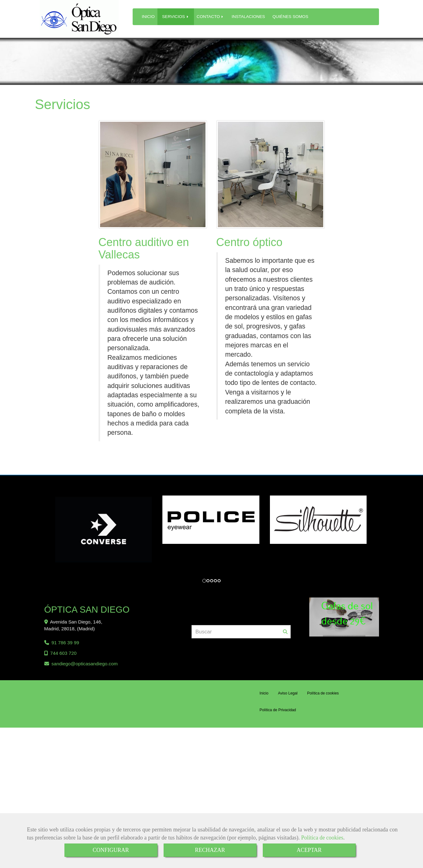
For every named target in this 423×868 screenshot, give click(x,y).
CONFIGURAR (111, 850)
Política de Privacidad (278, 711)
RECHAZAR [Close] (210, 850)
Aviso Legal (288, 694)
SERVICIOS (176, 17)
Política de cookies (322, 838)
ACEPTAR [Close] (309, 850)
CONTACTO (211, 17)
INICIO (148, 17)
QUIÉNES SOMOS (290, 17)
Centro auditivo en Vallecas (144, 248)
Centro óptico (249, 242)
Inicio (264, 694)
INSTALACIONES (248, 17)
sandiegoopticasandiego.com (85, 665)
